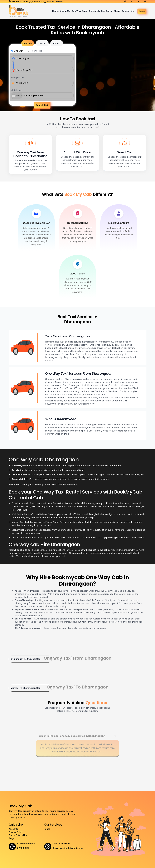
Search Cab (42, 105)
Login (142, 11)
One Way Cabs (79, 11)
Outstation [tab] (28, 43)
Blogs (117, 11)
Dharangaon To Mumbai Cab (26, 659)
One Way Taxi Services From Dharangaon (80, 373)
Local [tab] (42, 43)
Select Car (125, 152)
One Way (19, 51)
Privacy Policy (16, 832)
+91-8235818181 (55, 1)
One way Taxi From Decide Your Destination (30, 154)
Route (47, 829)
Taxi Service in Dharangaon (68, 336)
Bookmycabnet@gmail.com (68, 848)
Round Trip (37, 51)
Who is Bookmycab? (62, 419)
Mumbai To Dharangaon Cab (26, 688)
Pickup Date (17, 77)
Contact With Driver (77, 152)
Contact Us (128, 11)
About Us (65, 11)
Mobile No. (16, 90)
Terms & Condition (18, 835)
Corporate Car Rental (101, 11)
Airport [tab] (57, 43)
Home (55, 11)
